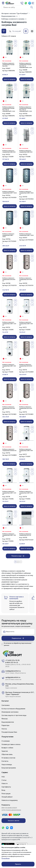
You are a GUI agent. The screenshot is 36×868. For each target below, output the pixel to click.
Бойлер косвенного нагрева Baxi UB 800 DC (9, 450)
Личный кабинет (7, 797)
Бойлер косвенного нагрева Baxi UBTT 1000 (10, 192)
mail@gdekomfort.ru (13, 671)
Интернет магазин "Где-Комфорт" (15, 13)
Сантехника (6, 705)
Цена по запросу (10, 79)
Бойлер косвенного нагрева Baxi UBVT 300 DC (26, 493)
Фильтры (5, 719)
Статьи (4, 780)
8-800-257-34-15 (12, 662)
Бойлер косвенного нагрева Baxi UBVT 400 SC (9, 324)
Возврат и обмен (7, 748)
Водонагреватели (8, 16)
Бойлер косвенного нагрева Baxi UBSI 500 (9, 151)
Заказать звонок (14, 821)
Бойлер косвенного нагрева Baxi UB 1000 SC (26, 279)
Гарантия (5, 751)
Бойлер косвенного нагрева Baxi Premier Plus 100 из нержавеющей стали (26, 109)
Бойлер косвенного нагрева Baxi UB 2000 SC (9, 279)
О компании (6, 741)
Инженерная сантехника (10, 712)
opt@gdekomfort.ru (13, 677)
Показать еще (18, 556)
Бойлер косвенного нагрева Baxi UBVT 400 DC (9, 493)
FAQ (3, 777)
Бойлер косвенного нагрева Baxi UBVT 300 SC (26, 324)
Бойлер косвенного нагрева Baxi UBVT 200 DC (9, 535)
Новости (5, 783)
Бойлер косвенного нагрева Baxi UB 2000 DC (26, 366)
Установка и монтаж (8, 758)
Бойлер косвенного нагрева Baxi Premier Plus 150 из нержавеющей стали (9, 109)
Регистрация (6, 794)
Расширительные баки (9, 732)
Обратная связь (7, 754)
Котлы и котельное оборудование (13, 709)
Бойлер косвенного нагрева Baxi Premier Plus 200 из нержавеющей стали (26, 65)
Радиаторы (5, 725)
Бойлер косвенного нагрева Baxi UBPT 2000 (8, 235)
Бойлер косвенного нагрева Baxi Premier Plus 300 (8, 65)
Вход (3, 790)
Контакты (5, 761)
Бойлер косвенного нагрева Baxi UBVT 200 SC (9, 366)
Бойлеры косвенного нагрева (13, 19)
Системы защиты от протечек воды (14, 715)
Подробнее (6, 858)
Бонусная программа (9, 768)
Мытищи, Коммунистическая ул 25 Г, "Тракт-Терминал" (20, 693)
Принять (18, 864)
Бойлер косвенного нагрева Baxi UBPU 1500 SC (26, 193)
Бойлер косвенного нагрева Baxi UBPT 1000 (26, 235)
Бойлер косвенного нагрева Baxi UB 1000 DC (26, 408)
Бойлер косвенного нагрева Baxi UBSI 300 (26, 151)
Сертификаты (6, 787)
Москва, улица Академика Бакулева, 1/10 (20, 685)
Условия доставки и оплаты (11, 744)
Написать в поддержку (10, 800)
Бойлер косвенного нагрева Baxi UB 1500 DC (9, 408)
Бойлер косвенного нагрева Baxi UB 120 (25, 534)
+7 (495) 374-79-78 (12, 660)
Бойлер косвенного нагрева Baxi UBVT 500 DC (26, 451)
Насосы (4, 729)
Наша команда (7, 764)
